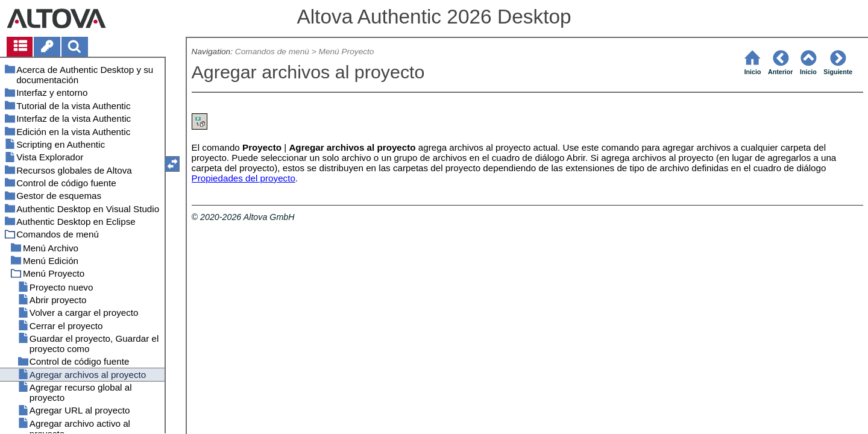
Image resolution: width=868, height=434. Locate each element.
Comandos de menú (272, 52)
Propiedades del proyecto (244, 178)
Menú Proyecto (347, 52)
